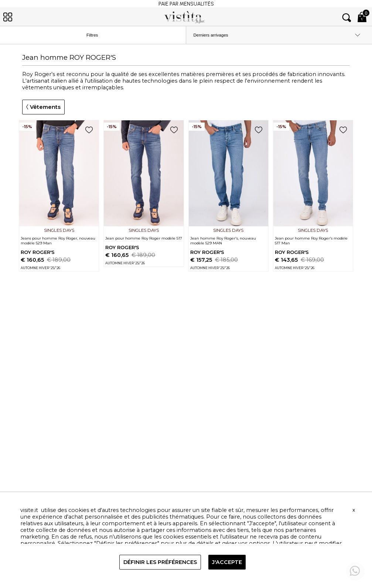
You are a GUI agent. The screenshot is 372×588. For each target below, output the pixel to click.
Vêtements (43, 107)
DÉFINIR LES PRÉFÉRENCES (160, 562)
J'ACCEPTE (227, 562)
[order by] (279, 35)
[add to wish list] (89, 130)
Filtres (98, 35)
